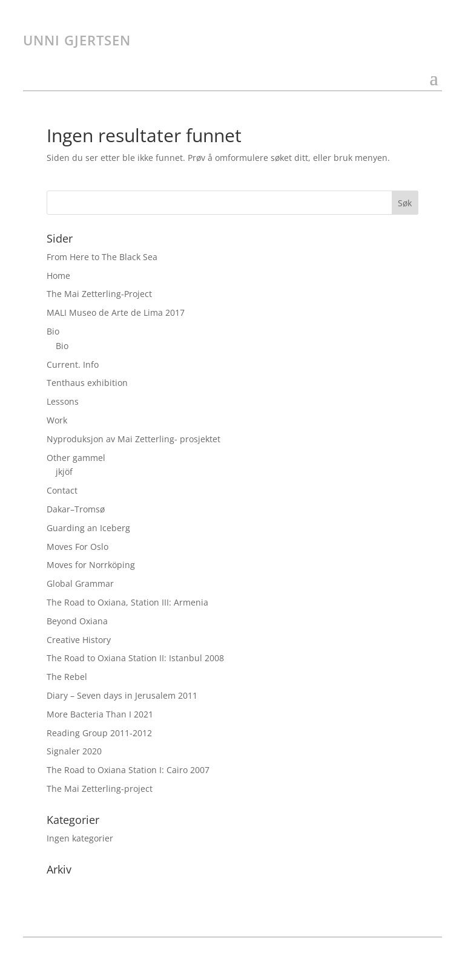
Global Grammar (80, 583)
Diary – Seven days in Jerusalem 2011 (122, 695)
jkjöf (64, 472)
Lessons (63, 401)
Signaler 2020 (74, 751)
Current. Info (73, 364)
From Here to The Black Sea (102, 257)
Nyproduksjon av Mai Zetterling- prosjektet (134, 439)
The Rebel (67, 677)
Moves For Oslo (77, 547)
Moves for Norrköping (91, 565)
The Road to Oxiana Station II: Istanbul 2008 (135, 658)
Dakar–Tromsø (76, 509)
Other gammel (76, 458)
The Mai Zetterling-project (100, 789)
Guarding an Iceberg (88, 528)
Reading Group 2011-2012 (99, 733)
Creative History (79, 640)
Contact (62, 490)
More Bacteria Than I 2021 (100, 714)
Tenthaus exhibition (87, 383)
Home (58, 276)
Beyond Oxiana (77, 621)
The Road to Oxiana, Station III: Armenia (127, 602)
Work (57, 420)
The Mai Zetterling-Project (99, 294)
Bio (53, 331)
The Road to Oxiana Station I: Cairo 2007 (128, 770)
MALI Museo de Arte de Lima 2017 (116, 312)
